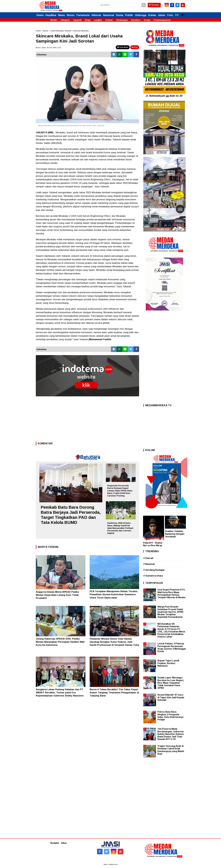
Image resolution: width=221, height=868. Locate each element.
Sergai (147, 20)
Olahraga (141, 15)
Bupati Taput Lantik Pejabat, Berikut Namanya (168, 663)
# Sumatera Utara (153, 576)
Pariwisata (83, 15)
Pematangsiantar (162, 20)
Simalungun (122, 20)
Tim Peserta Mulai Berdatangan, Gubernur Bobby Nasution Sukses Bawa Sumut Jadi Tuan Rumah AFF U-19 (171, 734)
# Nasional (149, 564)
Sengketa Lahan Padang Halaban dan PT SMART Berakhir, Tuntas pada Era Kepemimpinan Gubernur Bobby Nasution (60, 693)
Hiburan (96, 15)
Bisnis (71, 15)
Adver (162, 15)
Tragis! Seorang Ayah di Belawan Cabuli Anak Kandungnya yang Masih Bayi (171, 750)
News (62, 15)
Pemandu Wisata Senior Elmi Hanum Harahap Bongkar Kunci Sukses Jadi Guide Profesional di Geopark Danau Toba (114, 642)
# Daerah (148, 558)
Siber (64, 843)
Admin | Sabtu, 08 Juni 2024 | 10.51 (48, 48)
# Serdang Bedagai (154, 570)
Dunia (120, 15)
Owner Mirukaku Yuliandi (61, 31)
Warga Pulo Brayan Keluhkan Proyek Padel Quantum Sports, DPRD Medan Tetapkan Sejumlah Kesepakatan (170, 612)
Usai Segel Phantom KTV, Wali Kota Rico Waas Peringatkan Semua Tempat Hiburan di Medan (171, 594)
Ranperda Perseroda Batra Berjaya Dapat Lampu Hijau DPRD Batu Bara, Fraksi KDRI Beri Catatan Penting (120, 491)
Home (40, 15)
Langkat (98, 20)
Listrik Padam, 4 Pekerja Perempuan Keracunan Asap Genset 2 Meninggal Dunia (172, 647)
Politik (129, 15)
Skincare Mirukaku (81, 31)
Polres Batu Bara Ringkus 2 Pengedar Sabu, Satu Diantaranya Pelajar (170, 716)
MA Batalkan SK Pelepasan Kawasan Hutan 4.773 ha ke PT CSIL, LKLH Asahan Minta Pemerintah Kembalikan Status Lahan (171, 630)
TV (177, 15)
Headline (51, 15)
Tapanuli (77, 20)
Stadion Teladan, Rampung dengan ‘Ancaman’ (175, 534)
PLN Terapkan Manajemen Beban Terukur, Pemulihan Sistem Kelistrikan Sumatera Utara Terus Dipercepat (114, 594)
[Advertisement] (87, 420)
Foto (170, 15)
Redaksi (55, 843)
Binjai (88, 20)
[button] (182, 14)
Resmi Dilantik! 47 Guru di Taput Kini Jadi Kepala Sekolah (171, 697)
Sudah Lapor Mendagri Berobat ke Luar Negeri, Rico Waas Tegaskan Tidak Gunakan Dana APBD (171, 683)
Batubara (136, 20)
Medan (54, 20)
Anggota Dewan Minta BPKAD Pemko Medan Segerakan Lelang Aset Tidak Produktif (57, 595)
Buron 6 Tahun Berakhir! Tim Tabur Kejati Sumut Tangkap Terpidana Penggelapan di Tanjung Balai (114, 693)
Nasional (109, 15)
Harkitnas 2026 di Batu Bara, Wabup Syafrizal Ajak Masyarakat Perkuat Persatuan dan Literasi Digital (120, 528)
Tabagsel (65, 20)
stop (135, 47)
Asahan (109, 20)
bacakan (123, 47)
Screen (154, 5)
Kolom (152, 15)
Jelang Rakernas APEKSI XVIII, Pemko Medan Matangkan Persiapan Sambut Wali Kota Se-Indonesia (60, 642)
